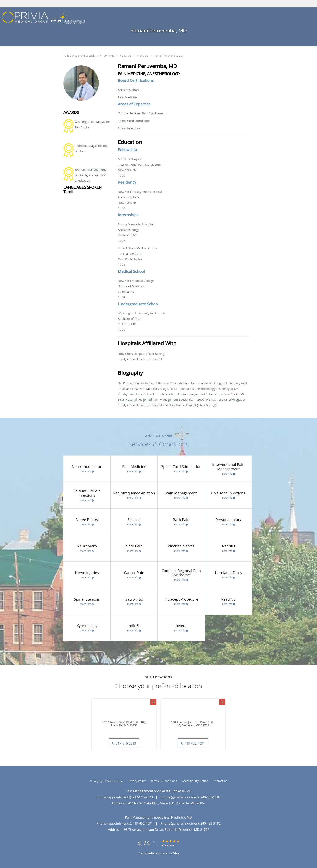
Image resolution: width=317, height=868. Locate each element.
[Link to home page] (43, 17)
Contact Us (220, 781)
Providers (143, 56)
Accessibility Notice (195, 781)
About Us (126, 56)
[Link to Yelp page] (153, 702)
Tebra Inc (117, 781)
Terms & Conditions (164, 781)
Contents (109, 56)
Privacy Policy (137, 781)
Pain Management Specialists (81, 56)
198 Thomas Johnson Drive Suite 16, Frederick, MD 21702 (193, 724)
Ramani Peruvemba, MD (168, 56)
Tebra (176, 853)
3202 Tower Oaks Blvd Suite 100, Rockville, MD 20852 (124, 724)
